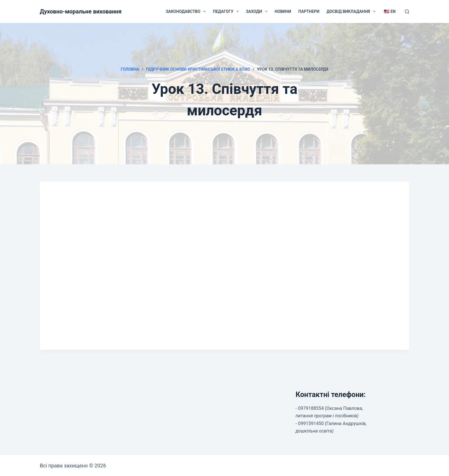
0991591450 (311, 423)
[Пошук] (407, 12)
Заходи (258, 11)
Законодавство (187, 11)
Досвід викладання (352, 11)
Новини (283, 11)
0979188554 (311, 408)
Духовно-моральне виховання (81, 11)
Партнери (309, 11)
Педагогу (227, 11)
